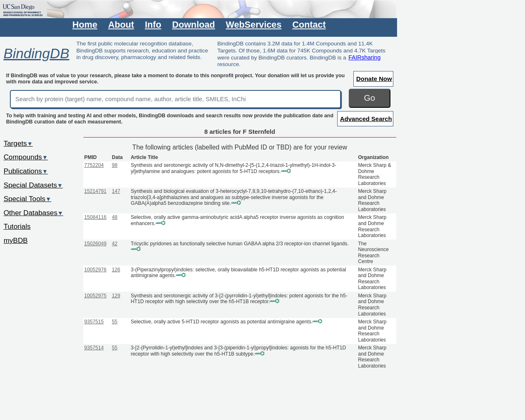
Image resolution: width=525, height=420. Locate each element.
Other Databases (34, 213)
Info (153, 25)
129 (116, 296)
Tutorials (17, 226)
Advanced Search (366, 119)
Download (194, 25)
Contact (309, 25)
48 (115, 217)
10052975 (95, 296)
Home (85, 25)
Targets (18, 143)
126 (116, 270)
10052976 (95, 270)
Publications (26, 171)
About (121, 25)
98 (115, 165)
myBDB (16, 240)
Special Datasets (33, 185)
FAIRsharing (364, 57)
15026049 (95, 244)
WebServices (254, 25)
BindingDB (36, 53)
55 (115, 322)
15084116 (95, 217)
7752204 (94, 165)
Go (370, 98)
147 (116, 191)
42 (115, 244)
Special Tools (28, 199)
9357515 (94, 322)
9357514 (94, 348)
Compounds (26, 157)
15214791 (95, 191)
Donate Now (374, 79)
